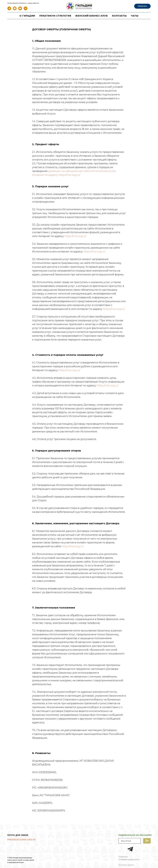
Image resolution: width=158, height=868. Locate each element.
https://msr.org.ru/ (69, 175)
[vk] (26, 10)
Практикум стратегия (55, 16)
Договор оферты (126, 865)
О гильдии (27, 16)
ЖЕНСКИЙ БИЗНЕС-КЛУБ (92, 16)
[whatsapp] (15, 10)
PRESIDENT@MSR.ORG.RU (22, 840)
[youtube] (20, 10)
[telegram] (9, 10)
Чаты (135, 16)
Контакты (119, 16)
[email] (130, 841)
